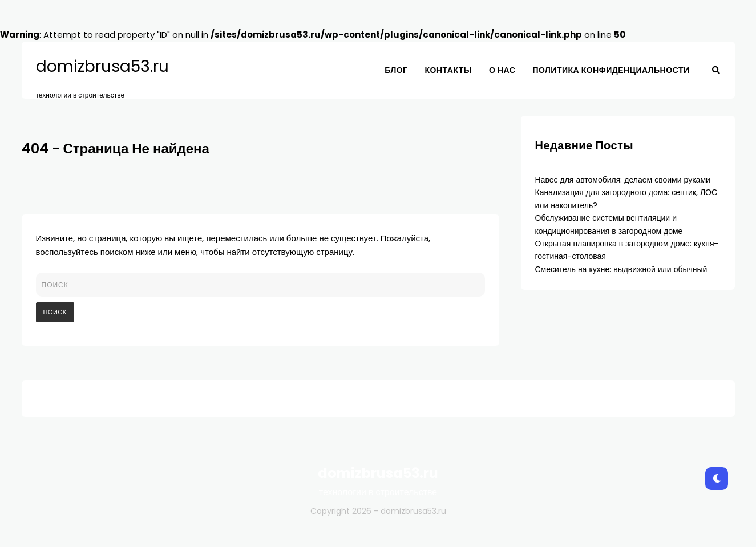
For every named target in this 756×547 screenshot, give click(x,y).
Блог (396, 70)
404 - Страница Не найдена (116, 149)
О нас (502, 70)
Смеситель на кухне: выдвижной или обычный (621, 269)
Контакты (448, 70)
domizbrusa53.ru (102, 67)
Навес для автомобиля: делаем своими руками (623, 180)
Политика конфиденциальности (611, 70)
